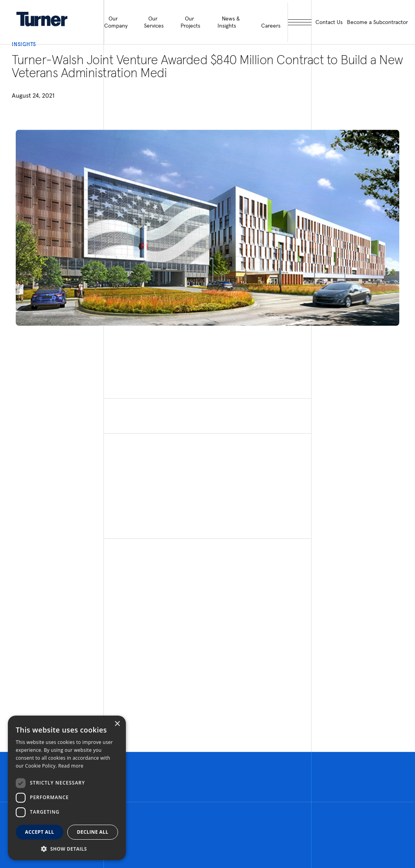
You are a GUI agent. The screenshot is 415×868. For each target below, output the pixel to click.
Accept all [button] (40, 832)
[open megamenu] (300, 22)
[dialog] (67, 788)
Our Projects (190, 22)
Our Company (116, 22)
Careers (271, 26)
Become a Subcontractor (377, 22)
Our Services (154, 22)
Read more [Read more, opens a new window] (71, 766)
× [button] (117, 724)
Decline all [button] (93, 832)
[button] (67, 849)
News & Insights (229, 22)
